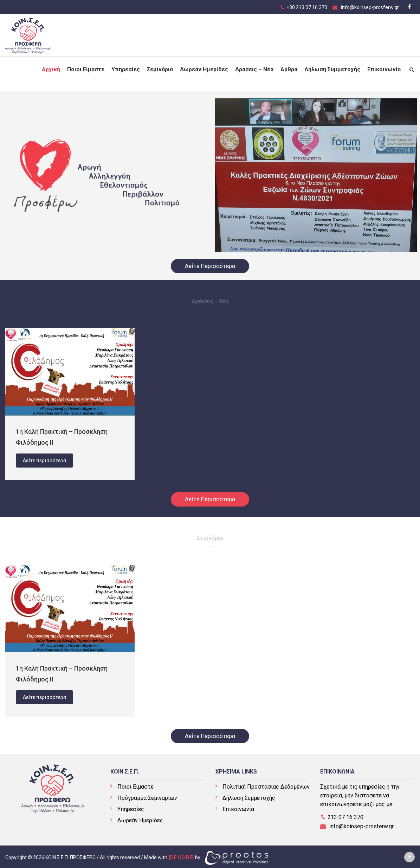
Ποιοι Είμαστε (86, 66)
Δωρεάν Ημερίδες (204, 66)
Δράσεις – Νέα (254, 66)
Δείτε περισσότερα (44, 461)
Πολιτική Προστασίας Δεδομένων (266, 787)
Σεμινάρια (160, 66)
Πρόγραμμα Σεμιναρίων (147, 798)
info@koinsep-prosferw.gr (370, 7)
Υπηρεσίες (126, 66)
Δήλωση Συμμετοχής (332, 66)
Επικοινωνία (384, 66)
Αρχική (51, 66)
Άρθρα (289, 66)
